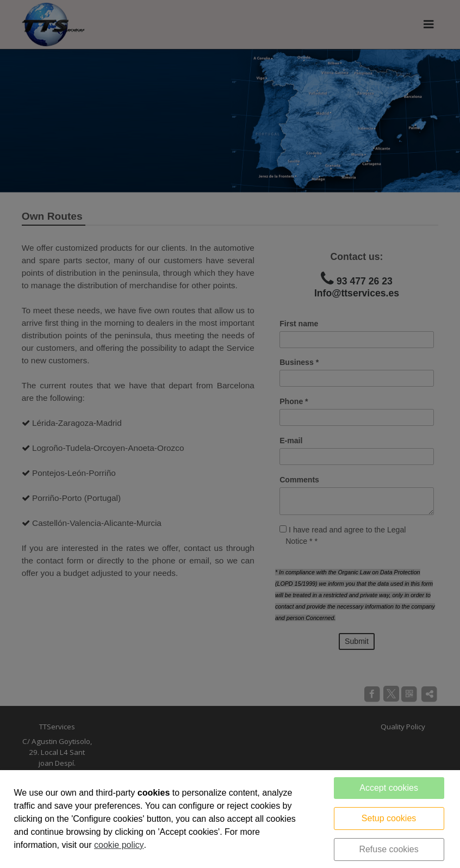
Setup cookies (389, 818)
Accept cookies (389, 788)
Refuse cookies (388, 849)
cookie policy (119, 845)
